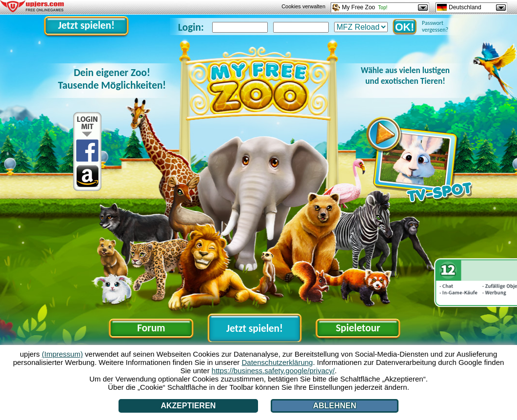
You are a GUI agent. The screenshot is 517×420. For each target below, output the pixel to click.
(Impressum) (62, 354)
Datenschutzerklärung (278, 362)
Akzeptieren (188, 406)
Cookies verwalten (303, 6)
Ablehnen (335, 406)
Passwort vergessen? (435, 26)
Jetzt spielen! (86, 25)
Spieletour (358, 328)
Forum (151, 328)
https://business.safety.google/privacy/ (273, 371)
